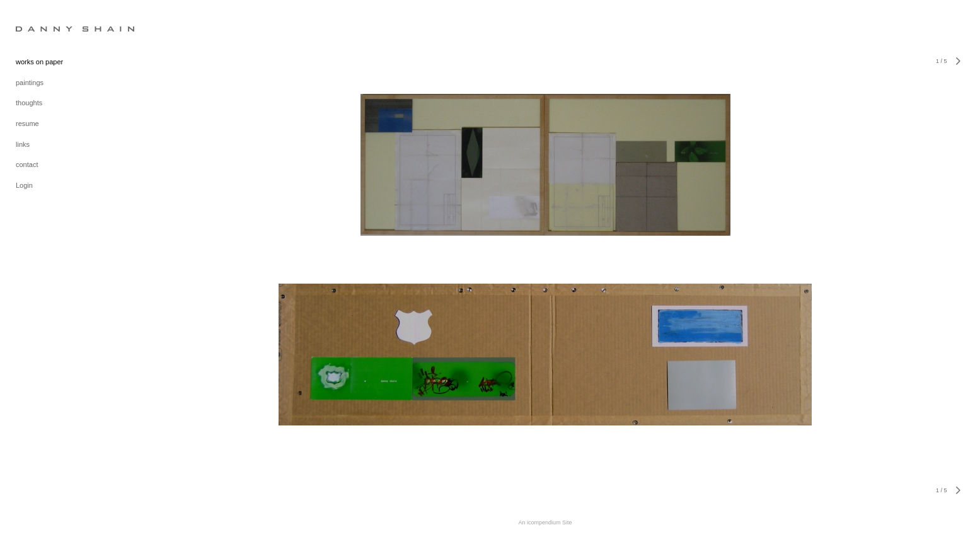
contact (27, 165)
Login (24, 185)
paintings (30, 83)
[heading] (47, 28)
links (23, 144)
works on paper (39, 62)
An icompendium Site (545, 523)
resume (27, 124)
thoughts (29, 103)
